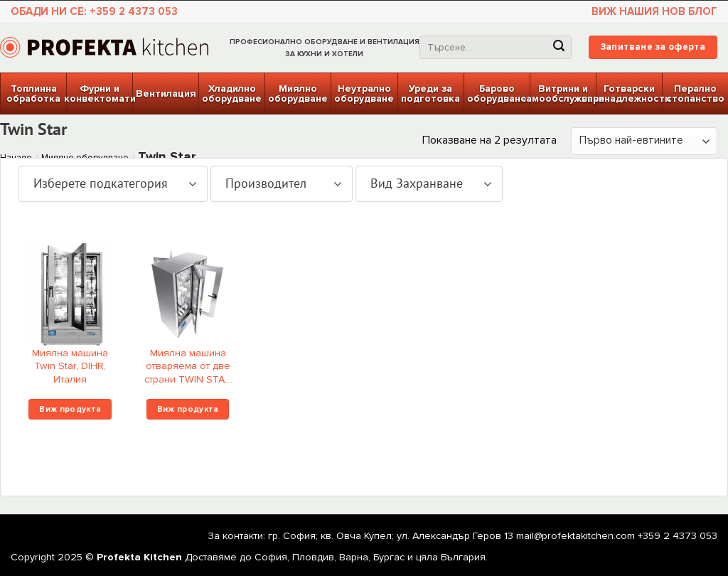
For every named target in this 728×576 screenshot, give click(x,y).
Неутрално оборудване (364, 94)
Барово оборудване (497, 94)
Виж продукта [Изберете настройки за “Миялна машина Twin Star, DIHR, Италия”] (70, 409)
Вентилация (166, 94)
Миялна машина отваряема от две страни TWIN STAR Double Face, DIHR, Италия (188, 368)
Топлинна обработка (33, 94)
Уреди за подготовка (430, 94)
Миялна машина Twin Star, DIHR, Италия (70, 366)
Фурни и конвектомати (100, 94)
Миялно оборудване (298, 94)
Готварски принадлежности (629, 94)
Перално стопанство (695, 94)
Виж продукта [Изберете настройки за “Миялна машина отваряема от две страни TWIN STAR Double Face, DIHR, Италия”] (188, 409)
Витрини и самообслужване (563, 94)
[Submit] (559, 48)
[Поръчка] (644, 141)
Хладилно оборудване (232, 94)
